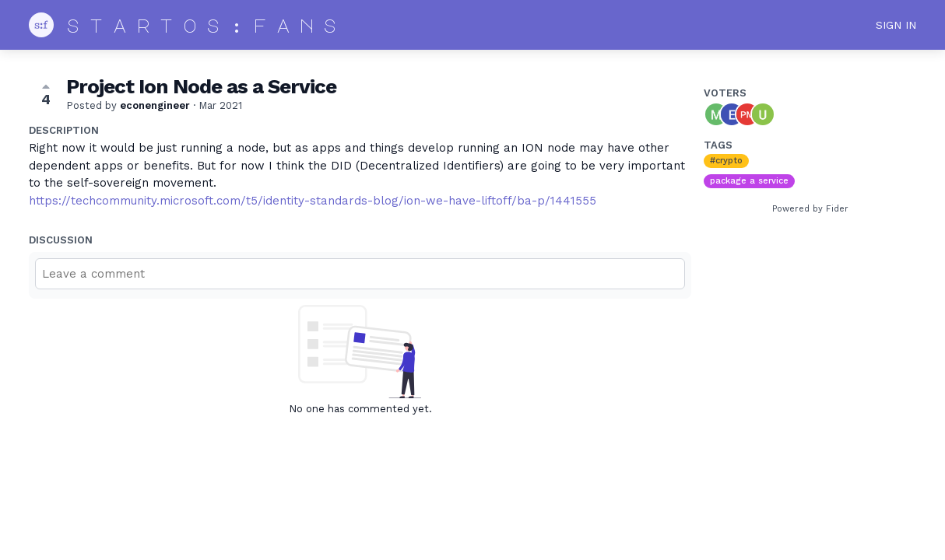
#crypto (726, 161)
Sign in (896, 25)
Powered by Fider (810, 209)
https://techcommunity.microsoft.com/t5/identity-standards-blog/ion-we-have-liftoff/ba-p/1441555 (313, 201)
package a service (749, 181)
